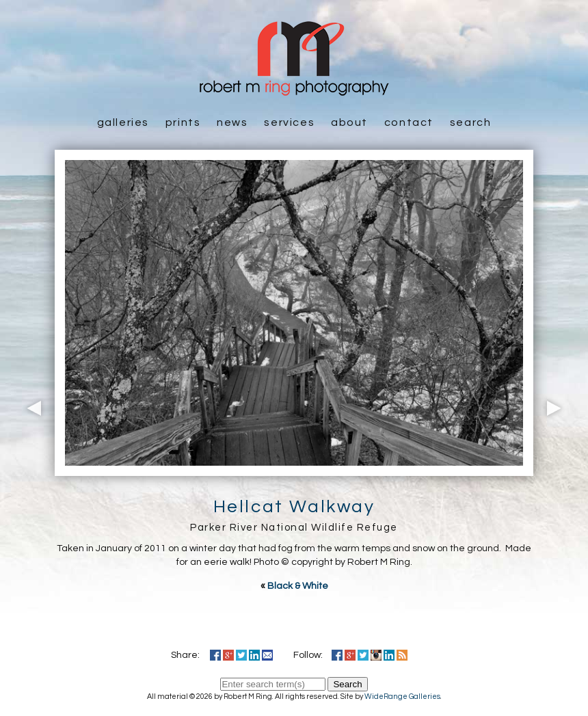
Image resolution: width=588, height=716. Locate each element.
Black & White (298, 586)
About (349, 122)
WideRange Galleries (402, 697)
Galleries (123, 122)
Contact (409, 122)
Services (289, 122)
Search (471, 122)
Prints (183, 122)
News (232, 122)
